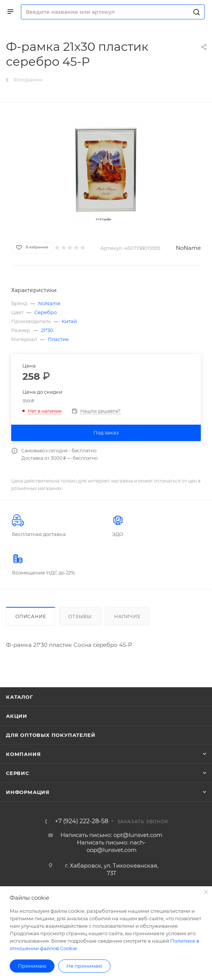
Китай (69, 321)
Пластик (58, 339)
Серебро (46, 312)
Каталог (20, 697)
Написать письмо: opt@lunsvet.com (111, 835)
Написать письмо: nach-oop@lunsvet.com (111, 846)
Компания (23, 754)
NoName (188, 248)
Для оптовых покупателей (51, 735)
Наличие (127, 616)
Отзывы (80, 616)
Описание (31, 616)
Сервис (18, 773)
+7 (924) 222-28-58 (82, 821)
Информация (28, 792)
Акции (17, 716)
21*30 (47, 330)
